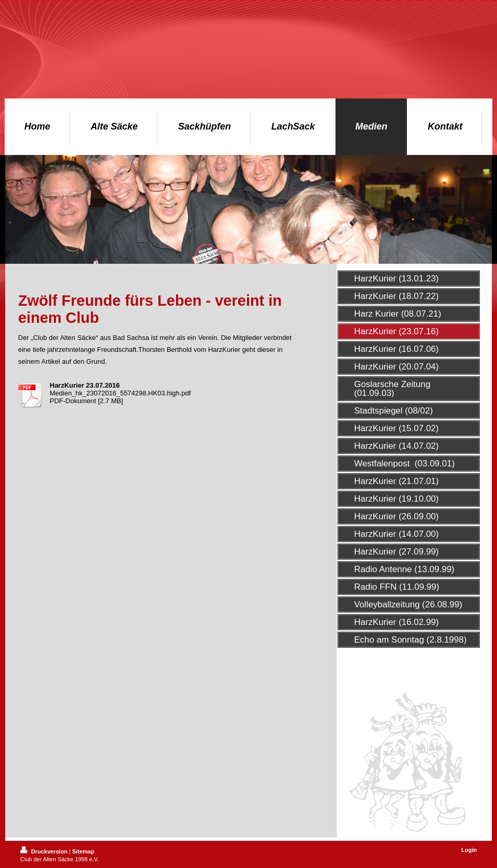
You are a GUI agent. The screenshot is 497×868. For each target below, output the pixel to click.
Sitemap (83, 851)
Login (469, 850)
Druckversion (45, 851)
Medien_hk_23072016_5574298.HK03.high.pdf (120, 393)
